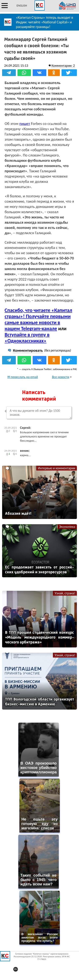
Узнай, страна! (65, 593)
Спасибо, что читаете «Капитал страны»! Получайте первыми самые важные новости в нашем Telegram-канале (38, 319)
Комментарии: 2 (63, 66)
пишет (25, 124)
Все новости (61, 377)
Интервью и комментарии (57, 468)
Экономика (67, 527)
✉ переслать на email (23, 377)
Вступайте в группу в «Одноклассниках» (27, 338)
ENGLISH (22, 6)
